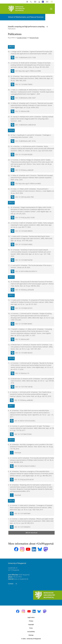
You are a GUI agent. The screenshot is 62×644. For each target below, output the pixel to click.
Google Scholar (22, 38)
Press (31, 628)
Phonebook (31, 2)
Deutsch (48, 2)
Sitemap (31, 635)
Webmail (35, 2)
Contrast (27, 2)
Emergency (39, 2)
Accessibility (31, 632)
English (52, 2)
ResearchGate (34, 38)
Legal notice (31, 617)
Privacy (31, 621)
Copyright (31, 624)
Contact (11, 584)
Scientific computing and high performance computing (26, 27)
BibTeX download (31, 533)
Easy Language (43, 2)
